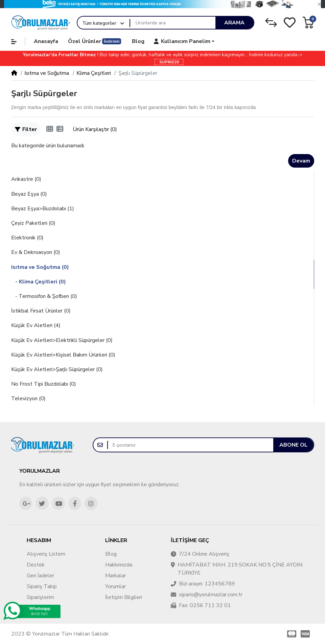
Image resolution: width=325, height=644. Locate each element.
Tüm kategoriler (99, 23)
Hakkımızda (119, 565)
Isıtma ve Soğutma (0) (40, 267)
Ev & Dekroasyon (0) (36, 252)
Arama (234, 23)
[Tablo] (50, 129)
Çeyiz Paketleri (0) (33, 223)
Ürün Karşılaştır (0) (95, 129)
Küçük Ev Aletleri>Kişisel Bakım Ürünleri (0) (63, 355)
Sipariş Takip (42, 586)
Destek (36, 565)
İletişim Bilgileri (124, 597)
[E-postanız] (190, 445)
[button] (319, 4)
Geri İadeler (40, 576)
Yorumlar (115, 586)
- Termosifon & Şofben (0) (44, 296)
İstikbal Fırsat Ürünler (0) (41, 311)
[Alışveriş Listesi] (290, 23)
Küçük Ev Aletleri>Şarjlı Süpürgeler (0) (57, 369)
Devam (301, 161)
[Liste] (60, 129)
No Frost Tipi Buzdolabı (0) (44, 384)
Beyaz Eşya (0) (29, 194)
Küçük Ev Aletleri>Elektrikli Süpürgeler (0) (62, 340)
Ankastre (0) (26, 179)
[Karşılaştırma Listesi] (271, 23)
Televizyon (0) (28, 399)
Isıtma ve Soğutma (47, 73)
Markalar (115, 576)
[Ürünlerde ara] (173, 23)
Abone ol (293, 445)
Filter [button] (26, 129)
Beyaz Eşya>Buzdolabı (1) (43, 209)
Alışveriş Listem (46, 554)
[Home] (14, 73)
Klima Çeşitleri (94, 73)
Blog (111, 554)
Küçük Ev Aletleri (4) (36, 325)
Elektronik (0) (27, 238)
